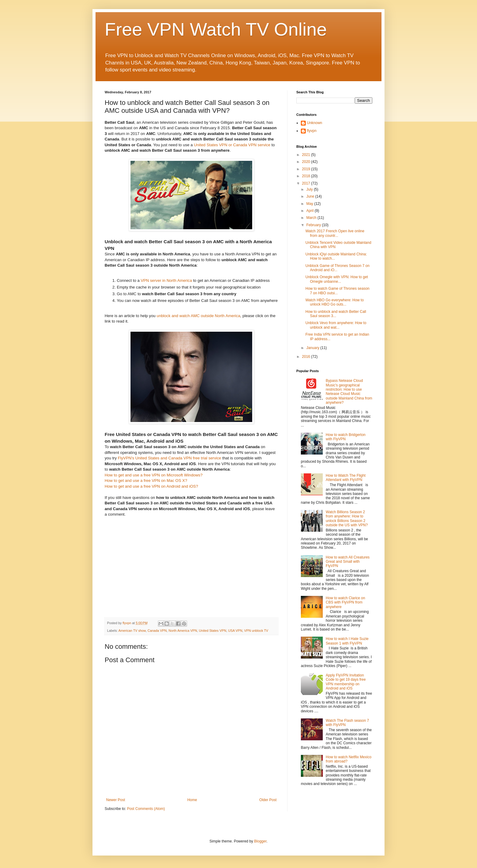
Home (192, 800)
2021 (307, 155)
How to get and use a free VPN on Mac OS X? (146, 481)
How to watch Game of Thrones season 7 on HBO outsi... (338, 291)
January (313, 348)
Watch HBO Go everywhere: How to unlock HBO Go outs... (335, 302)
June (311, 196)
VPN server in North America (166, 280)
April (310, 211)
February (314, 225)
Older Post (268, 800)
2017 (307, 183)
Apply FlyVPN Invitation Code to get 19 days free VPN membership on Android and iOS (346, 682)
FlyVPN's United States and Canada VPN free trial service (169, 458)
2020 (307, 162)
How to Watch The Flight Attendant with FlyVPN (346, 478)
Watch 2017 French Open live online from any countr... (335, 233)
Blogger (260, 841)
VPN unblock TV (256, 631)
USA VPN (235, 631)
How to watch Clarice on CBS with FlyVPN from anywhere (345, 602)
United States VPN (213, 631)
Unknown (315, 123)
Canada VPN (157, 631)
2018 (307, 176)
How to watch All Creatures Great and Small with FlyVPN (348, 562)
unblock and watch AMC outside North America (198, 316)
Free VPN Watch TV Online (216, 29)
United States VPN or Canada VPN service (232, 145)
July (310, 189)
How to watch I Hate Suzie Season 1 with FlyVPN (347, 641)
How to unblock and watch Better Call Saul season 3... (336, 314)
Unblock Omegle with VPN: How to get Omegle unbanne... (337, 279)
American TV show (132, 631)
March (312, 218)
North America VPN (183, 631)
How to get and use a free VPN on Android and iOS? (151, 486)
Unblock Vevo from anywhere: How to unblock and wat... (336, 325)
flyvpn (312, 131)
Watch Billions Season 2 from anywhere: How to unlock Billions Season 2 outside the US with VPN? (347, 519)
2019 (307, 169)
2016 (307, 357)
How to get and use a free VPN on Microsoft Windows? (154, 475)
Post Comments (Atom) (146, 809)
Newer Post (116, 800)
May (310, 204)
